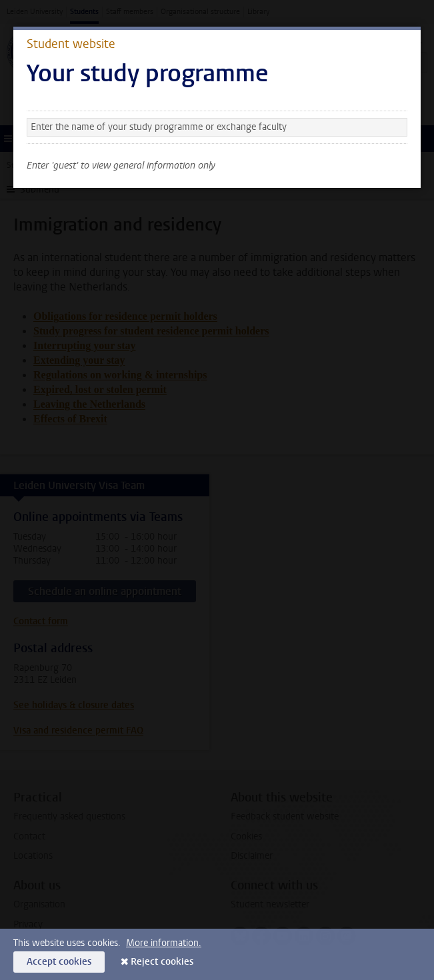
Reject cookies (162, 962)
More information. (164, 943)
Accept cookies (59, 962)
